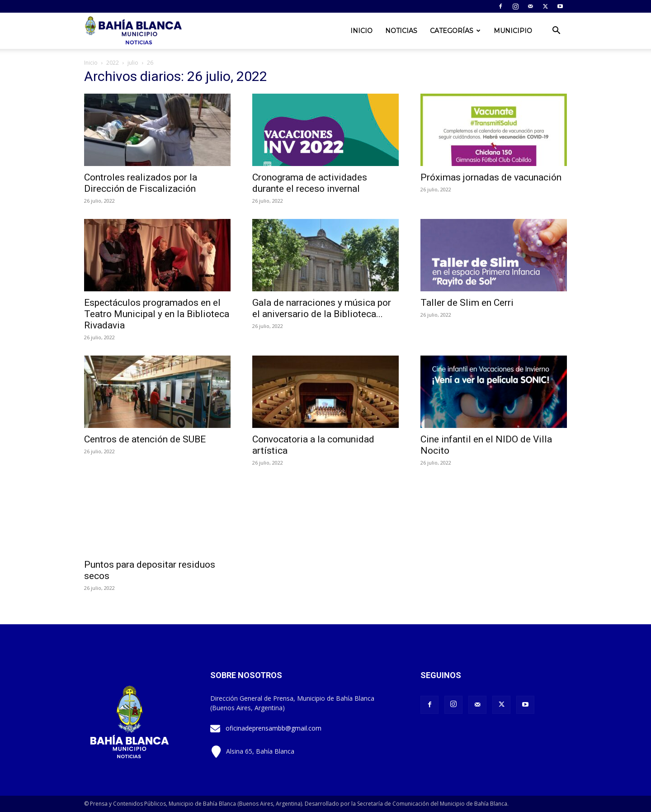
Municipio (513, 31)
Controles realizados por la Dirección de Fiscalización (141, 183)
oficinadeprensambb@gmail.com (274, 728)
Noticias (401, 31)
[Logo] (134, 31)
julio (133, 63)
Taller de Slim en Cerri (467, 303)
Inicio (361, 31)
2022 (113, 63)
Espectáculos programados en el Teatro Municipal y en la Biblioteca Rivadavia (157, 314)
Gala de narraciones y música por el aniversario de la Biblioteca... (322, 308)
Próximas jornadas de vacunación (491, 177)
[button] (556, 31)
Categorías (455, 31)
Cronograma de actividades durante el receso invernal (310, 183)
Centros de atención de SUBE (145, 439)
